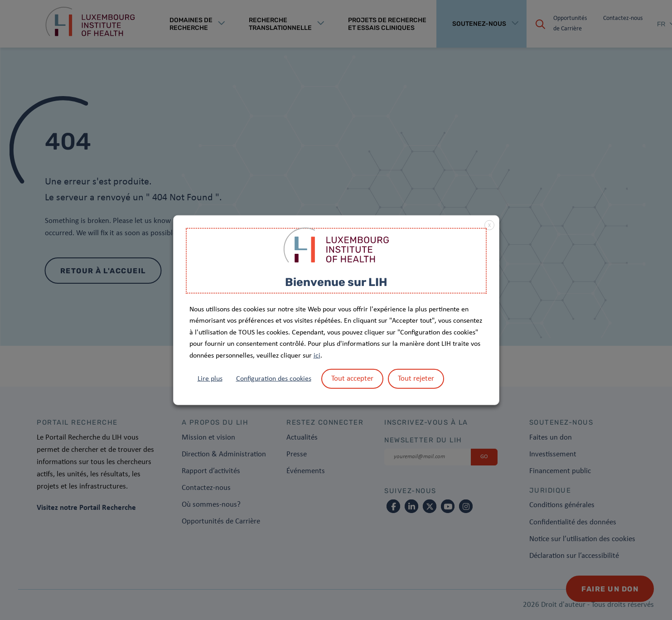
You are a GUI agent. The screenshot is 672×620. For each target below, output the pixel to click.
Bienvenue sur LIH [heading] (336, 282)
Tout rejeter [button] (416, 378)
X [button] (489, 226)
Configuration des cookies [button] (274, 378)
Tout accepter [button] (352, 378)
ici (317, 356)
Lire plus (210, 378)
